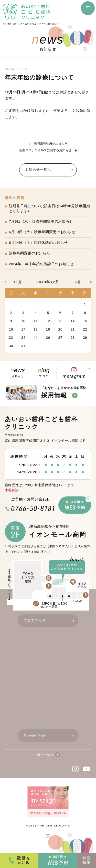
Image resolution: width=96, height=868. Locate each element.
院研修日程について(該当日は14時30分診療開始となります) (50, 208)
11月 (18, 282)
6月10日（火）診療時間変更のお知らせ (42, 232)
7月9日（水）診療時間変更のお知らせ (41, 221)
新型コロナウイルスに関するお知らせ (45, 150)
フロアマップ (51, 622)
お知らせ (18, 373)
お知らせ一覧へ (51, 170)
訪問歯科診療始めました (51, 144)
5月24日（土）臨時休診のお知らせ (38, 243)
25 (36, 338)
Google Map (51, 737)
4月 (78, 282)
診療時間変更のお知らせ (30, 253)
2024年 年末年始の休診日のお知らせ (41, 264)
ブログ (44, 373)
